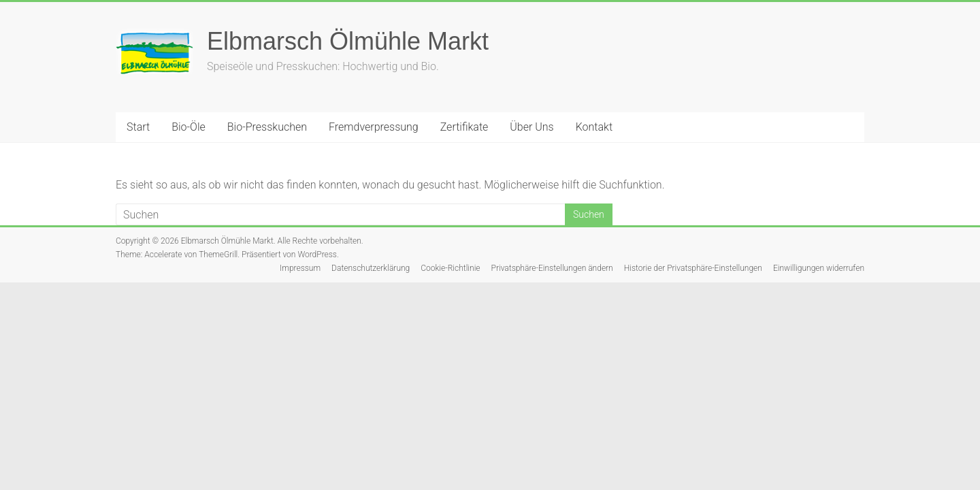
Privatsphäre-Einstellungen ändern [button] (552, 268)
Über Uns (532, 127)
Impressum (300, 268)
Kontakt (594, 127)
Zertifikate (464, 127)
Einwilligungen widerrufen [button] (819, 268)
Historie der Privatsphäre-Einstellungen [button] (693, 268)
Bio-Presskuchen (267, 127)
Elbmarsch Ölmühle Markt (348, 41)
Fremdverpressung (374, 127)
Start (138, 127)
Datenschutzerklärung (371, 268)
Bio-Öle (189, 127)
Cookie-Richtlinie (450, 268)
